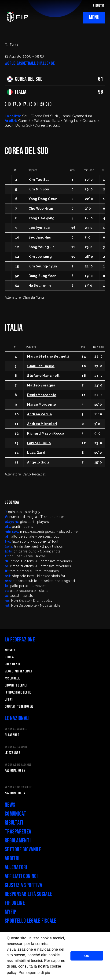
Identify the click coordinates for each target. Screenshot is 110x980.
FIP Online (15, 903)
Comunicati (16, 814)
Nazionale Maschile (16, 729)
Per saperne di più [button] (34, 973)
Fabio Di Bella (39, 443)
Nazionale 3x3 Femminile (18, 787)
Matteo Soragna (41, 385)
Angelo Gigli (38, 462)
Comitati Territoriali (19, 707)
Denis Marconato (42, 395)
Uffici (9, 700)
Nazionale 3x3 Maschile (18, 765)
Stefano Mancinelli (44, 376)
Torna (12, 45)
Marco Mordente (42, 405)
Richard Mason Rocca (46, 433)
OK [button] (87, 956)
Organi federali (16, 685)
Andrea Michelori (42, 424)
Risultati (14, 823)
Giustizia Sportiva (23, 885)
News (10, 805)
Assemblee (12, 678)
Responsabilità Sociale (28, 894)
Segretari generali (18, 671)
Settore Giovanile (23, 850)
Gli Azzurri (12, 735)
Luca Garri (36, 453)
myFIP (10, 912)
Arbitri (12, 858)
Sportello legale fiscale (31, 921)
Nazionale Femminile (16, 747)
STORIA (9, 657)
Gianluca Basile (41, 366)
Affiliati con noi (21, 876)
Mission (10, 650)
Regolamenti (18, 841)
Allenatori (16, 867)
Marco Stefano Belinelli (48, 356)
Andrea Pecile (40, 414)
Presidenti (12, 664)
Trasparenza (18, 832)
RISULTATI (99, 6)
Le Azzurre (13, 753)
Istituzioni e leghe (18, 693)
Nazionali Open (15, 771)
